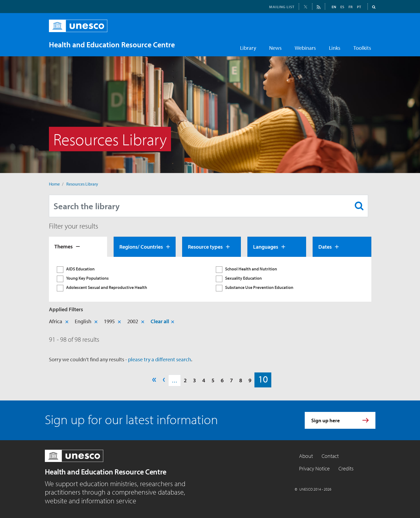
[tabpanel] (210, 279)
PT (359, 7)
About (306, 456)
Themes (63, 246)
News (275, 48)
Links (335, 48)
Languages (266, 247)
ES (342, 7)
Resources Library (82, 184)
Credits (346, 468)
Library (248, 48)
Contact (330, 456)
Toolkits (362, 48)
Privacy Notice (314, 468)
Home (54, 184)
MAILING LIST (282, 7)
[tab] (78, 247)
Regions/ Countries (141, 247)
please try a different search (160, 359)
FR (351, 7)
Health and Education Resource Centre (106, 472)
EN (334, 7)
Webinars (305, 48)
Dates (325, 247)
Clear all (160, 321)
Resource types (205, 247)
